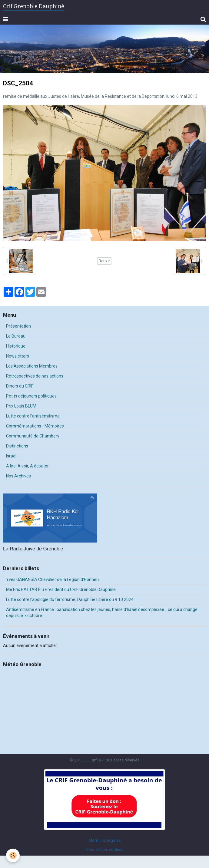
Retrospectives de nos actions (35, 376)
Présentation (18, 326)
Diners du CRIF (20, 386)
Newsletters (18, 356)
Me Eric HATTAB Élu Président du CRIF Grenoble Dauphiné (61, 589)
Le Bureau (16, 336)
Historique (16, 346)
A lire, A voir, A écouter (27, 466)
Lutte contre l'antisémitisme (33, 416)
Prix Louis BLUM (21, 406)
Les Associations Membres (32, 366)
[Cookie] (13, 855)
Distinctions (17, 446)
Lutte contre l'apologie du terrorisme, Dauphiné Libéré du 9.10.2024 (70, 599)
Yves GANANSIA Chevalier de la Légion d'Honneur (53, 579)
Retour (104, 261)
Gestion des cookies (105, 850)
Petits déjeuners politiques (31, 396)
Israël (11, 456)
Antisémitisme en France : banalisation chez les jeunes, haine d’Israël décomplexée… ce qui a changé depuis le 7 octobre (102, 612)
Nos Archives (18, 476)
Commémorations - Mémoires (35, 426)
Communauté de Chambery (33, 436)
